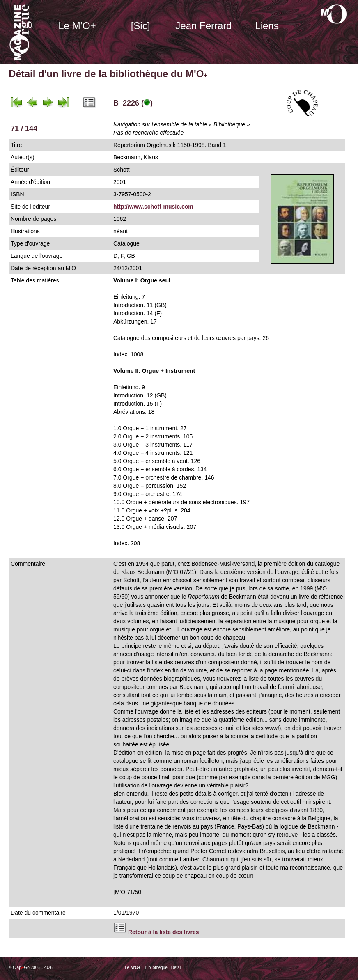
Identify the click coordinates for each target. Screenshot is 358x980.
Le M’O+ (77, 26)
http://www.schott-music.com (153, 207)
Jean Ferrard (203, 26)
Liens (267, 26)
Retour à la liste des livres (164, 932)
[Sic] (141, 26)
